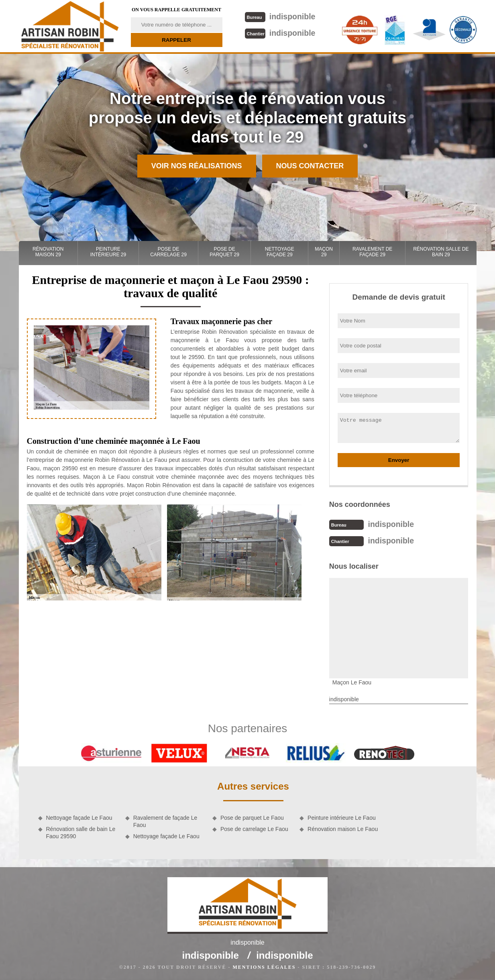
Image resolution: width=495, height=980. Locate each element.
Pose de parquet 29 (224, 252)
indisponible (280, 16)
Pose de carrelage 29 (168, 252)
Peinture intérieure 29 (108, 252)
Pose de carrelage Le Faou (254, 828)
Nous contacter (310, 166)
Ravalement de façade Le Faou (165, 821)
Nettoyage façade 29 (280, 252)
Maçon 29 (324, 252)
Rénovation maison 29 (48, 252)
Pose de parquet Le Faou (252, 817)
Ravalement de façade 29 (372, 252)
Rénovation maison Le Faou (343, 828)
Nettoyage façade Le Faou (79, 817)
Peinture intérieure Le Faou (342, 817)
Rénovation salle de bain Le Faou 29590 (81, 832)
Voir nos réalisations (197, 166)
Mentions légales (264, 966)
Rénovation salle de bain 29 (441, 252)
